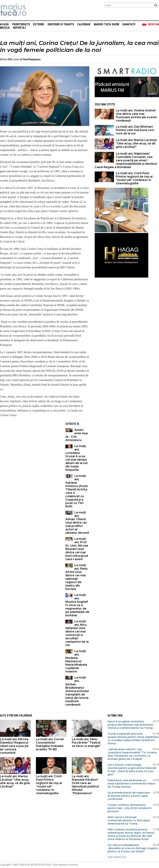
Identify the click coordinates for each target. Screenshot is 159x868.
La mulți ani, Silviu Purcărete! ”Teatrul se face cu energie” (86, 743)
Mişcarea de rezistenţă (33, 10)
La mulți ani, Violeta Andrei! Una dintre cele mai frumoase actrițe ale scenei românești (136, 116)
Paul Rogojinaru (32, 59)
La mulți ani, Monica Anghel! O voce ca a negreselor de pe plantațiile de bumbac (77, 605)
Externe (39, 24)
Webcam (154, 24)
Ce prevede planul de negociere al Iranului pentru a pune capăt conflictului (129, 796)
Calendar (84, 24)
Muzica (5, 28)
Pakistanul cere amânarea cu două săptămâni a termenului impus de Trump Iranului (131, 783)
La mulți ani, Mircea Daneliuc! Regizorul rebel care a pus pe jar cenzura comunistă (14, 746)
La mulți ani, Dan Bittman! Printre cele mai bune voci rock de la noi (135, 130)
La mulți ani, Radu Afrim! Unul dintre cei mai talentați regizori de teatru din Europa (76, 577)
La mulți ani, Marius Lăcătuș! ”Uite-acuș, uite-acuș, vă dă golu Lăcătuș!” (136, 143)
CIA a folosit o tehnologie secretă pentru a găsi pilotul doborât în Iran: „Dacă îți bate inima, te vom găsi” (132, 770)
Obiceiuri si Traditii (61, 24)
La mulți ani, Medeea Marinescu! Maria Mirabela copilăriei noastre (76, 661)
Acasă (4, 24)
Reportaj (19, 28)
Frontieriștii (21, 24)
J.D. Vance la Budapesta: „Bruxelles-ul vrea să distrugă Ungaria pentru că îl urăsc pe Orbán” (132, 848)
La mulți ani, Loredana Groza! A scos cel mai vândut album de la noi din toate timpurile (76, 458)
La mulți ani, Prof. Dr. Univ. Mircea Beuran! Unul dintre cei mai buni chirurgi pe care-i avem (77, 549)
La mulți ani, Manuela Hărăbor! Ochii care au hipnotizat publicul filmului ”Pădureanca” (85, 785)
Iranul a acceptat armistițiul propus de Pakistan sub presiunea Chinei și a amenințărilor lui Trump (130, 725)
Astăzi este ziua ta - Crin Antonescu (77, 435)
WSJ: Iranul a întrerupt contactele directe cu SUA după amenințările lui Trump (129, 820)
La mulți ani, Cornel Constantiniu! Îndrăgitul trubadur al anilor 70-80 (50, 744)
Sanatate (129, 24)
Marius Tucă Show (106, 24)
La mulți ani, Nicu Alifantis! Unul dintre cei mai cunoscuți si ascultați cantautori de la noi (77, 633)
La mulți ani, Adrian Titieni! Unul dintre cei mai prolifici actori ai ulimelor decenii (77, 523)
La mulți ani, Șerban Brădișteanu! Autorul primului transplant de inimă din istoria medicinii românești (77, 691)
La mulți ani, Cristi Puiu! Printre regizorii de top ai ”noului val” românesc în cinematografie (134, 178)
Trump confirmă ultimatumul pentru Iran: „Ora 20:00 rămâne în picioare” (130, 808)
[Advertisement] (30, 445)
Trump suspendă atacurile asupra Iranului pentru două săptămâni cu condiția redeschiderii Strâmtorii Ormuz (133, 739)
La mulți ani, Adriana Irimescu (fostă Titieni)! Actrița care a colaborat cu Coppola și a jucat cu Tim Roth (77, 491)
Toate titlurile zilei (117, 857)
